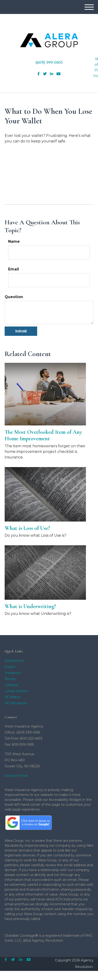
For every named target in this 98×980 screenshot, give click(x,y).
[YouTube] (59, 74)
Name (14, 241)
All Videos (12, 697)
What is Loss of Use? (27, 528)
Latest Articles (16, 691)
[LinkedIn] (52, 74)
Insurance (13, 673)
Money (10, 679)
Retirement (14, 661)
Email (14, 269)
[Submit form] (21, 331)
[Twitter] (45, 74)
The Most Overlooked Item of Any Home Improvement (43, 435)
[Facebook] (39, 74)
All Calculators (16, 703)
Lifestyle (11, 685)
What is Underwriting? (30, 606)
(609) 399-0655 (49, 62)
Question (14, 297)
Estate (10, 667)
